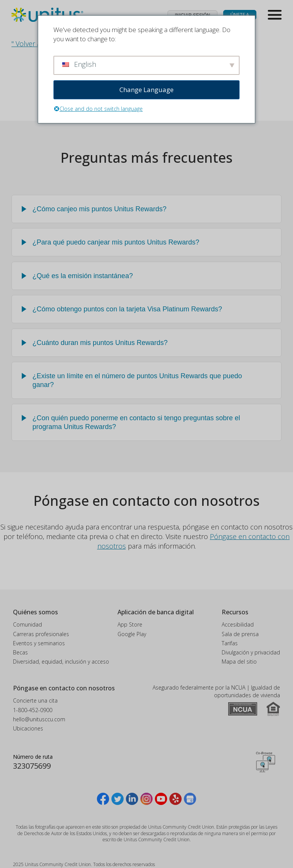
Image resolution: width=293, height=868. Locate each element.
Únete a (240, 15)
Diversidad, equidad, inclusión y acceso (61, 662)
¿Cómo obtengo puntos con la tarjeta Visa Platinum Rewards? (127, 309)
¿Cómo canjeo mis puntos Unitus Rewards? (99, 209)
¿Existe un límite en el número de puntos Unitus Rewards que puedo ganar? (137, 380)
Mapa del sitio (239, 662)
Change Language (146, 90)
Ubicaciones (28, 728)
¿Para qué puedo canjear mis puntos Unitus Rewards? (116, 242)
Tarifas (230, 643)
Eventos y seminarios (39, 643)
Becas (20, 652)
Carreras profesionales (41, 634)
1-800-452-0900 (33, 710)
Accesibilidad (238, 624)
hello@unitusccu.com (39, 719)
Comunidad (27, 624)
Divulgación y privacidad (251, 652)
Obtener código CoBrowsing (266, 762)
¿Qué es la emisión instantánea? (83, 276)
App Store (130, 624)
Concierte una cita (35, 700)
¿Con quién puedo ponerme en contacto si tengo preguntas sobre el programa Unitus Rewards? (136, 422)
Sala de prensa (240, 634)
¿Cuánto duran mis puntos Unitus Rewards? (100, 343)
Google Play (132, 634)
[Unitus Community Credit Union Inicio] (47, 15)
